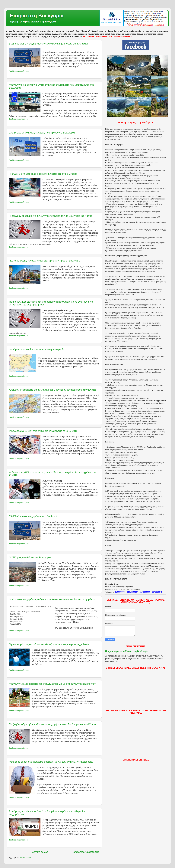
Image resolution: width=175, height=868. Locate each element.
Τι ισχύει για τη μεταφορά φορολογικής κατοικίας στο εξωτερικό (43, 174)
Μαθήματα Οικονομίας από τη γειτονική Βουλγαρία (37, 350)
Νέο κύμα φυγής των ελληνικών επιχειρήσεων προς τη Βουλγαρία (45, 261)
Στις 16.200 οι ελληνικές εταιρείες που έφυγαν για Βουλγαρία (42, 133)
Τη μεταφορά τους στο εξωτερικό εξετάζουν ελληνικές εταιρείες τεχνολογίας (50, 644)
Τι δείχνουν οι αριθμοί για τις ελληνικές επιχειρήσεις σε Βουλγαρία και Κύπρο (51, 216)
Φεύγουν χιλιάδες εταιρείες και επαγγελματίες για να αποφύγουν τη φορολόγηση (53, 684)
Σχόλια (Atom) (26, 858)
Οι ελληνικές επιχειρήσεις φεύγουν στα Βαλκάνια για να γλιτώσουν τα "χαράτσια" (53, 600)
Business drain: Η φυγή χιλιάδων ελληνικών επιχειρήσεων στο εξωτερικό (48, 44)
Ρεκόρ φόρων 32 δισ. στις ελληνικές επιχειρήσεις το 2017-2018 (43, 431)
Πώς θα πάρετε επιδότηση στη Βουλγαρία (127, 651)
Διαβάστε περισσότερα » (19, 71)
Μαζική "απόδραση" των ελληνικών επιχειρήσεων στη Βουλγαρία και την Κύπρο (52, 724)
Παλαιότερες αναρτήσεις (85, 852)
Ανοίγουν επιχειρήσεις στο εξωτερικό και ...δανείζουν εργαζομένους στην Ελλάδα (53, 390)
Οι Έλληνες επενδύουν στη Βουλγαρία (30, 557)
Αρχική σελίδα (40, 852)
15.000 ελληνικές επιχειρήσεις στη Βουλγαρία (34, 516)
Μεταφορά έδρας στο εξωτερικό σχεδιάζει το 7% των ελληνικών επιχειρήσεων (51, 762)
